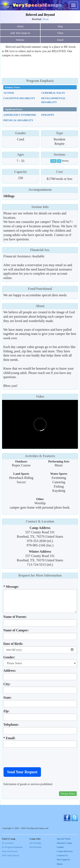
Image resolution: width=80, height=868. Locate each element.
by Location (8, 843)
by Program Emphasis (12, 847)
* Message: (11, 587)
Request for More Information (40, 575)
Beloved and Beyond (40, 15)
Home (60, 864)
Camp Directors (65, 851)
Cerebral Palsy (53, 93)
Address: (10, 671)
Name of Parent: (15, 617)
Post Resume (36, 847)
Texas (46, 19)
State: (7, 698)
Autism (9, 93)
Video (40, 397)
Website (20, 40)
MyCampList (63, 859)
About (20, 26)
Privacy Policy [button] (68, 794)
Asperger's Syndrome (20, 115)
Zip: (6, 711)
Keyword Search (10, 851)
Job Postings (35, 843)
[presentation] (35, 757)
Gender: (9, 657)
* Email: (9, 738)
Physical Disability (18, 120)
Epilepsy (48, 115)
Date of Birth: (13, 644)
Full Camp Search (10, 855)
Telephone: (11, 725)
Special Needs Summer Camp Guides (64, 843)
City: (7, 684)
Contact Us (62, 855)
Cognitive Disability (19, 98)
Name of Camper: (16, 630)
